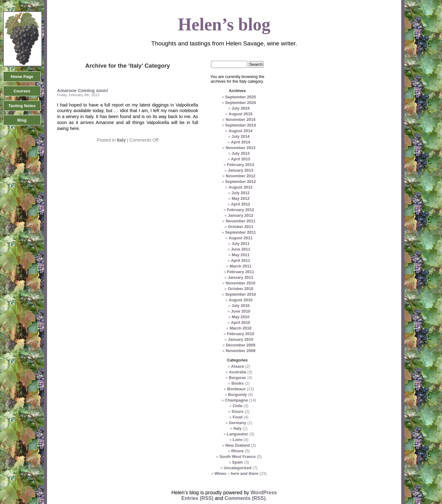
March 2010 (240, 328)
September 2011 (240, 232)
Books (237, 383)
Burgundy (238, 395)
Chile (237, 406)
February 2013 (241, 165)
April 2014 (241, 142)
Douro (238, 411)
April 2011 (241, 260)
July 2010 (241, 306)
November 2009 (241, 351)
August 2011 (240, 238)
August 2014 (240, 131)
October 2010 (241, 289)
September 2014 (240, 125)
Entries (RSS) (197, 498)
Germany (237, 423)
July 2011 (241, 244)
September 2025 (240, 97)
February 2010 (241, 334)
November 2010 (241, 283)
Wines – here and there (236, 473)
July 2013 (241, 153)
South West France (238, 457)
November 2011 (241, 221)
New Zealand (238, 445)
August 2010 (240, 300)
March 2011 (240, 266)
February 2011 (241, 272)
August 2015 (240, 114)
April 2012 (241, 204)
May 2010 (241, 317)
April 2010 (241, 322)
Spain (237, 462)
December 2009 (240, 345)
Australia (237, 372)
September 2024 (240, 103)
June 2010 (240, 311)
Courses (22, 91)
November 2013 (241, 148)
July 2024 (241, 108)
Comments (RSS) (245, 498)
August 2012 (240, 187)
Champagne (237, 400)
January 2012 (241, 215)
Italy (121, 140)
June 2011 (240, 249)
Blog (22, 120)
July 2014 (241, 136)
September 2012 (240, 182)
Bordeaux (237, 389)
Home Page (22, 77)
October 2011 (241, 227)
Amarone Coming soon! (83, 91)
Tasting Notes (22, 106)
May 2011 (241, 255)
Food (237, 417)
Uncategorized (238, 468)
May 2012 (241, 198)
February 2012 (241, 210)
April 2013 (241, 159)
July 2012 (241, 193)
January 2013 (241, 170)
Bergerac (238, 378)
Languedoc (238, 434)
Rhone (238, 451)
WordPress (264, 493)
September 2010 (240, 294)
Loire (237, 440)
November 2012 (241, 176)
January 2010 (241, 339)
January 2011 (241, 277)
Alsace (237, 366)
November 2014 (241, 120)
